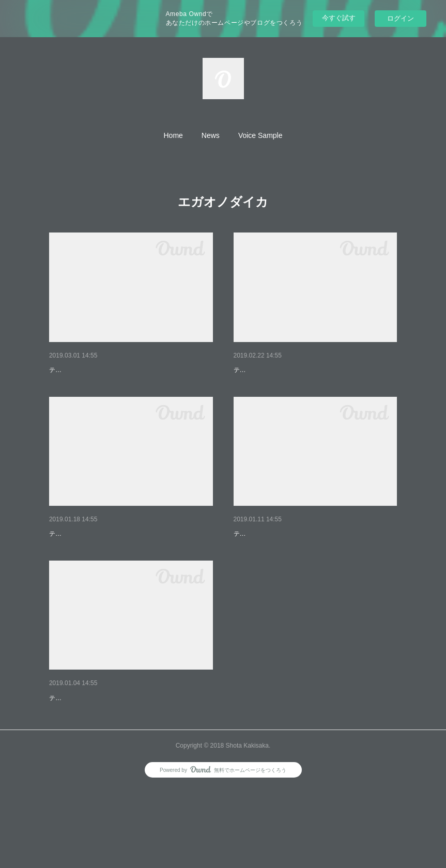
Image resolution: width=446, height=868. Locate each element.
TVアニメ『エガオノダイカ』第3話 (106, 561)
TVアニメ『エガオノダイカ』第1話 (106, 751)
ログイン (401, 18)
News (211, 135)
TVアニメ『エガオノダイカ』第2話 (291, 561)
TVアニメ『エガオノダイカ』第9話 (106, 370)
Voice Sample (260, 135)
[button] (173, 135)
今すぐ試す (339, 18)
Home (173, 135)
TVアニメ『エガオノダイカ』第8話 (291, 370)
